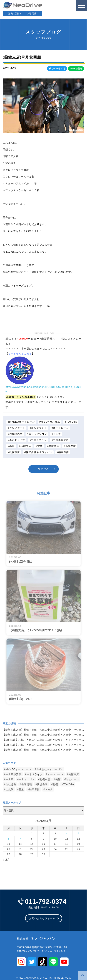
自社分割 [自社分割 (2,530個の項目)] (11, 784)
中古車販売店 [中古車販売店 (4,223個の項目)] (14, 774)
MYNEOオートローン (22, 422)
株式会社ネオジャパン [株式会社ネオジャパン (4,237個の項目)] (50, 769)
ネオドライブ (17, 440)
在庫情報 (54, 446)
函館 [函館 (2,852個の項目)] (58, 779)
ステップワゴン (38, 434)
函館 (12, 446)
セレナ (57, 434)
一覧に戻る (42, 469)
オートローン (61, 428)
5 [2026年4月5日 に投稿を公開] (79, 833)
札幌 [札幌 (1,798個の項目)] (55, 784)
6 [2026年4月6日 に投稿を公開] (9, 839)
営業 (40, 446)
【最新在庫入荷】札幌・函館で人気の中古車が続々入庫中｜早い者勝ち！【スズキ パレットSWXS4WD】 (43, 730)
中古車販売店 (61, 440)
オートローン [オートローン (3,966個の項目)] (55, 774)
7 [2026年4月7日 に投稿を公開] (20, 839)
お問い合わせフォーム (42, 918)
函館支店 (26, 446)
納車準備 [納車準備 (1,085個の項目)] (34, 789)
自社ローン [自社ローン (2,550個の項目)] (72, 779)
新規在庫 (71, 446)
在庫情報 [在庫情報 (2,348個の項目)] (27, 784)
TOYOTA (71, 422)
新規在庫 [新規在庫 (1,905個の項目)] (42, 784)
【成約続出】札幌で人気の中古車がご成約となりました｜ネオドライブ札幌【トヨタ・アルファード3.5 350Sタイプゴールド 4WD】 (43, 740)
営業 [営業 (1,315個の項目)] (21, 789)
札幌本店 (15, 452)
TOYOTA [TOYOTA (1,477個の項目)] (69, 784)
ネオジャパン (36, 939)
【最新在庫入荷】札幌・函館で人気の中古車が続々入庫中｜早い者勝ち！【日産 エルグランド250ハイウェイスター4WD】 (43, 750)
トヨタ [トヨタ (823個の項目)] (49, 789)
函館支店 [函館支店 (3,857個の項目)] (74, 774)
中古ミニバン (39, 440)
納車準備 (64, 452)
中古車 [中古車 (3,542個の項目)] (10, 779)
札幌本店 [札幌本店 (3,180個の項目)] (45, 779)
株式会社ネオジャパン (39, 452)
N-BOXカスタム (50, 422)
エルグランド (39, 428)
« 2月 (6, 860)
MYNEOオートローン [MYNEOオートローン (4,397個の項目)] (18, 769)
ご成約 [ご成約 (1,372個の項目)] (10, 789)
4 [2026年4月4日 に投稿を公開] (67, 833)
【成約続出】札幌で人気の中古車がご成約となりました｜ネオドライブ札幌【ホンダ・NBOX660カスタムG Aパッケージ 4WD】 (43, 745)
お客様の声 (16, 434)
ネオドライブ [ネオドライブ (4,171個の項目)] (34, 774)
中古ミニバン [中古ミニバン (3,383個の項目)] (27, 779)
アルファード (17, 428)
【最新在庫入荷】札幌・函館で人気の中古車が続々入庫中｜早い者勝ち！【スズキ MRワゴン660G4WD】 (43, 735)
